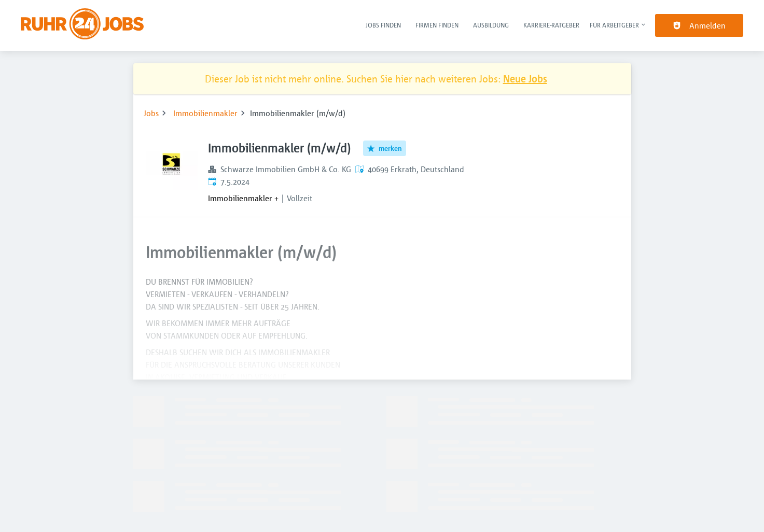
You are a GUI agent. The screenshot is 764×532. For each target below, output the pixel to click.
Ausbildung (491, 25)
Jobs (151, 113)
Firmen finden (437, 25)
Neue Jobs (525, 79)
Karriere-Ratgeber (551, 25)
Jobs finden (383, 25)
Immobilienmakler (205, 113)
